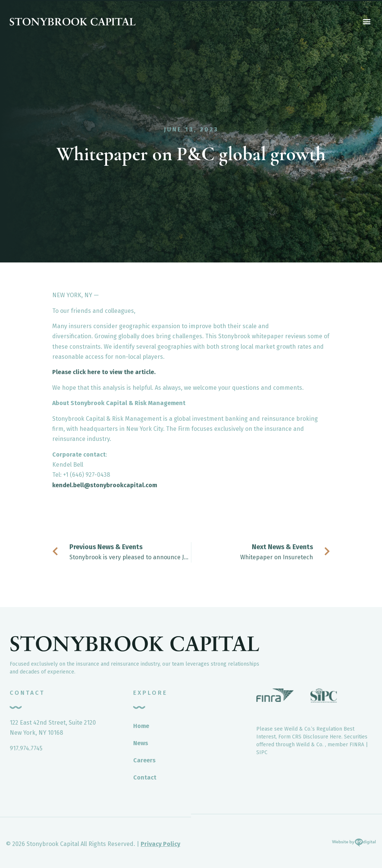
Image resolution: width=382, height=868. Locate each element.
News (141, 743)
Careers (144, 760)
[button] (367, 21)
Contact (145, 777)
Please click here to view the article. (104, 372)
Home (141, 726)
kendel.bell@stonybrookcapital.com (105, 485)
